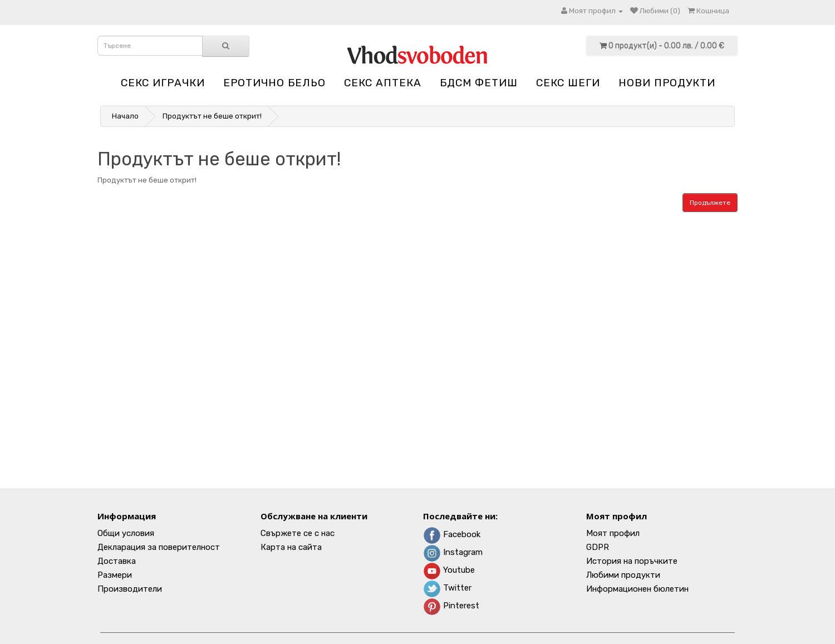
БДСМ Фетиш (479, 83)
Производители (130, 589)
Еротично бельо (274, 83)
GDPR (598, 547)
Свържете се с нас (298, 533)
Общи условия (126, 533)
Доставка (117, 561)
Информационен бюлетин (637, 589)
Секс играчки (163, 83)
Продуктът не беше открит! (212, 116)
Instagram (453, 552)
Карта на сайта (291, 547)
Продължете (710, 203)
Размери (115, 575)
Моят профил (613, 533)
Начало (125, 116)
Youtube (449, 570)
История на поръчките (632, 561)
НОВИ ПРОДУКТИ (667, 83)
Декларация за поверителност (159, 547)
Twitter (447, 588)
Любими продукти (623, 575)
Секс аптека (383, 83)
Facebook (452, 534)
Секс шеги (568, 83)
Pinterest (451, 606)
